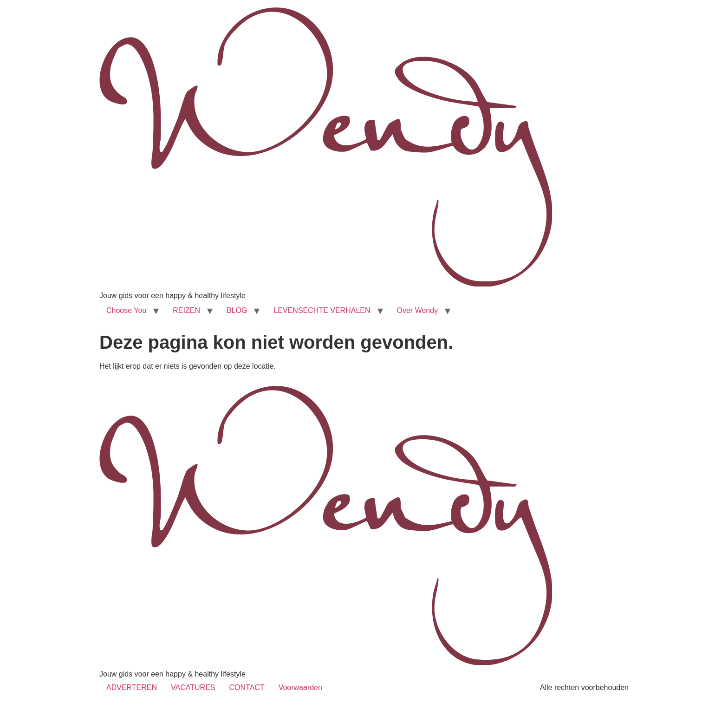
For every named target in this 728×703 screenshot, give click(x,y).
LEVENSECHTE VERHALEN (322, 310)
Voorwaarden (300, 687)
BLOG (237, 310)
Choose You (126, 310)
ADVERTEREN (132, 687)
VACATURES (193, 687)
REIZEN (186, 310)
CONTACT (247, 687)
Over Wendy (418, 310)
